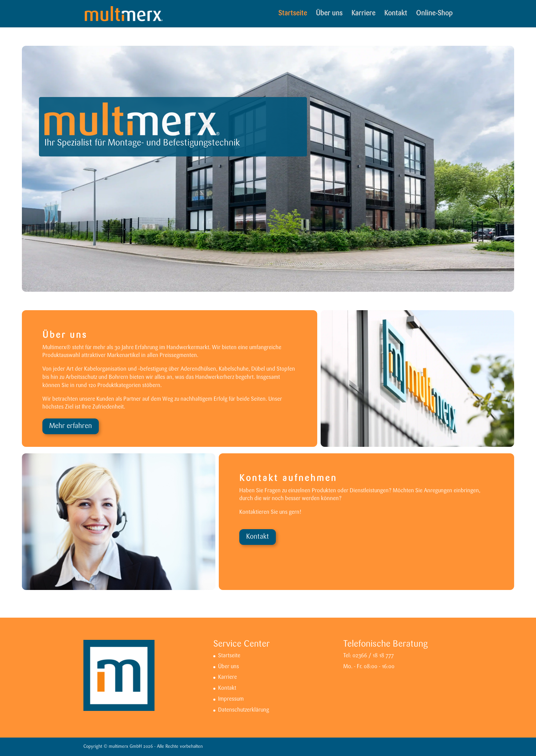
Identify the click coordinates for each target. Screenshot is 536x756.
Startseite (293, 14)
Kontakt (396, 14)
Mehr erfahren (71, 426)
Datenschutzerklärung (244, 710)
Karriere (363, 14)
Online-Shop (434, 14)
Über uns (329, 14)
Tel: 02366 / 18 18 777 (368, 656)
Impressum (231, 699)
